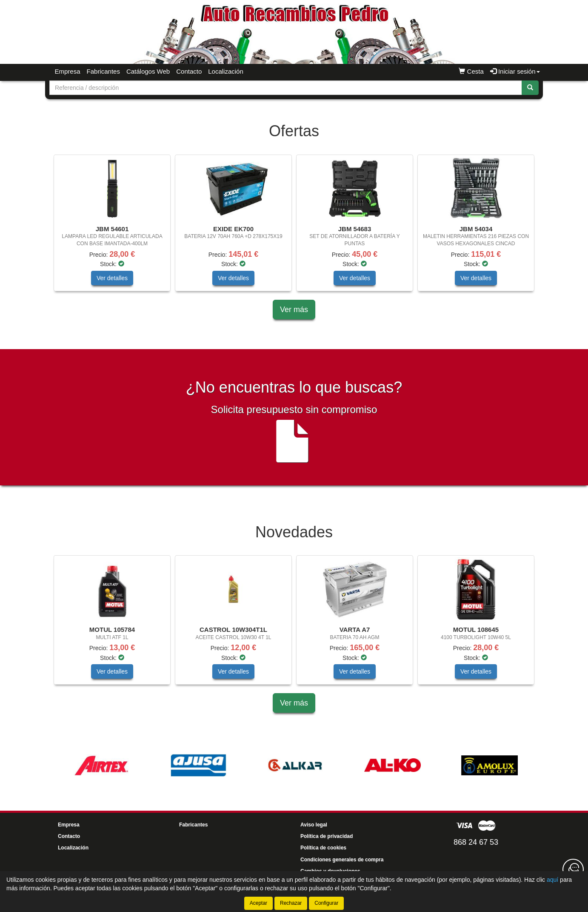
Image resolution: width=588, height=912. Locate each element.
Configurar (326, 903)
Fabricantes (103, 71)
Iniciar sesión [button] (515, 71)
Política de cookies (323, 848)
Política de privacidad (327, 836)
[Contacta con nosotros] (573, 869)
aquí (552, 880)
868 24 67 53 (476, 842)
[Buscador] (286, 88)
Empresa (68, 71)
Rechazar (291, 903)
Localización (226, 71)
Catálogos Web (148, 71)
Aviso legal (314, 825)
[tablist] (294, 227)
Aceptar (258, 903)
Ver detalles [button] (112, 278)
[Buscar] (530, 88)
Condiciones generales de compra (342, 860)
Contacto (189, 71)
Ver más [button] (294, 310)
